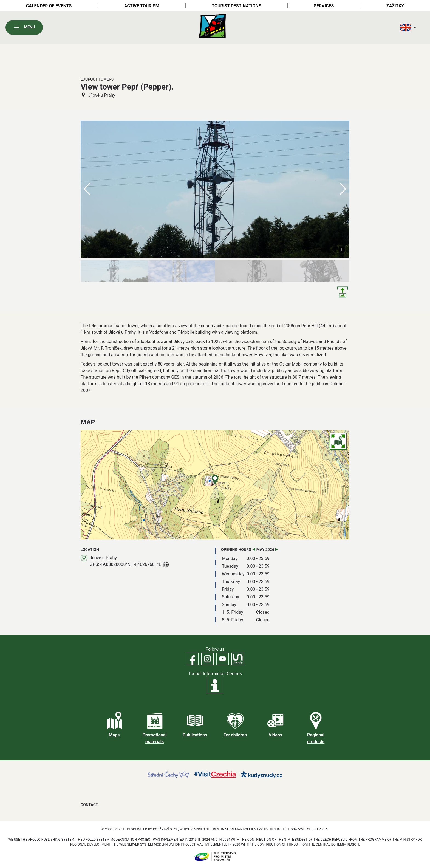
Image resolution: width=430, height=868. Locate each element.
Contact (89, 805)
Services (324, 6)
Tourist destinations (236, 6)
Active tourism (142, 6)
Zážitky (395, 6)
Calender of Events (49, 6)
